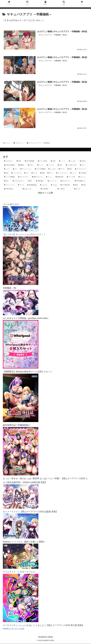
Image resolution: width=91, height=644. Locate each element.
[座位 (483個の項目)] (6, 173)
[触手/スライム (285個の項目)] (38, 177)
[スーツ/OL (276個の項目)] (71, 177)
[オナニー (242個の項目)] (83, 177)
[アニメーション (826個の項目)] (26, 169)
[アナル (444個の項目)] (35, 173)
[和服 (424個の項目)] (42, 173)
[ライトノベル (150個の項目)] (10, 185)
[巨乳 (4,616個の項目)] (19, 161)
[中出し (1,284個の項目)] (31, 165)
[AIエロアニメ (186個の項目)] (66, 181)
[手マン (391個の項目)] (50, 173)
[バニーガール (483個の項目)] (17, 173)
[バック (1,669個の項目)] (63, 161)
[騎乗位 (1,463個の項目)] (22, 165)
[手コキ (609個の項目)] (62, 169)
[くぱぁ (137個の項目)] (55, 185)
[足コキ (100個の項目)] (81, 189)
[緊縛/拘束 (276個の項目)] (60, 177)
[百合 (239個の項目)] (7, 181)
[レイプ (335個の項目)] (73, 173)
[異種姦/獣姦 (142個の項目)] (32, 185)
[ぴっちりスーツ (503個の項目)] (81, 169)
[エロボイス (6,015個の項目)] (9, 161)
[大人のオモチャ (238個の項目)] (19, 181)
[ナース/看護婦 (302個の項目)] (10, 177)
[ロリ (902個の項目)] (15, 169)
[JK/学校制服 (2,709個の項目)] (30, 161)
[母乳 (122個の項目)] (84, 185)
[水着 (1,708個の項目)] (54, 161)
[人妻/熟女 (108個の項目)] (48, 189)
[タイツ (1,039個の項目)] (83, 165)
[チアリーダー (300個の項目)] (24, 177)
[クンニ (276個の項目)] (50, 177)
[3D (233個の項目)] (31, 181)
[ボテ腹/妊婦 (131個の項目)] (66, 185)
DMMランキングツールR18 (14, 629)
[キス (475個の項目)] (27, 173)
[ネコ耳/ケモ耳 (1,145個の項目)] (72, 165)
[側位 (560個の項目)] (70, 169)
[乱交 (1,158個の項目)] (60, 165)
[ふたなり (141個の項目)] (44, 185)
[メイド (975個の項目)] (7, 169)
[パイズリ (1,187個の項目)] (51, 165)
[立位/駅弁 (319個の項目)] (83, 173)
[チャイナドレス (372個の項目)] (62, 173)
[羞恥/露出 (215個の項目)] (41, 181)
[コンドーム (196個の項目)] (53, 181)
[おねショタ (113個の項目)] (30, 189)
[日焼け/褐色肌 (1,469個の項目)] (10, 165)
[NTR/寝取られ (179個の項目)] (81, 181)
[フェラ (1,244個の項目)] (41, 165)
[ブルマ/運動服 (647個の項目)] (40, 169)
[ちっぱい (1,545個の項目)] (73, 161)
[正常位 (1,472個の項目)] (83, 161)
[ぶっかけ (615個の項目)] (52, 169)
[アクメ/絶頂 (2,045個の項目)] (43, 161)
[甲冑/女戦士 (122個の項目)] (12, 189)
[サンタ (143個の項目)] (21, 185)
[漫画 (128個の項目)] (76, 185)
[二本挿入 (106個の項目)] (65, 189)
